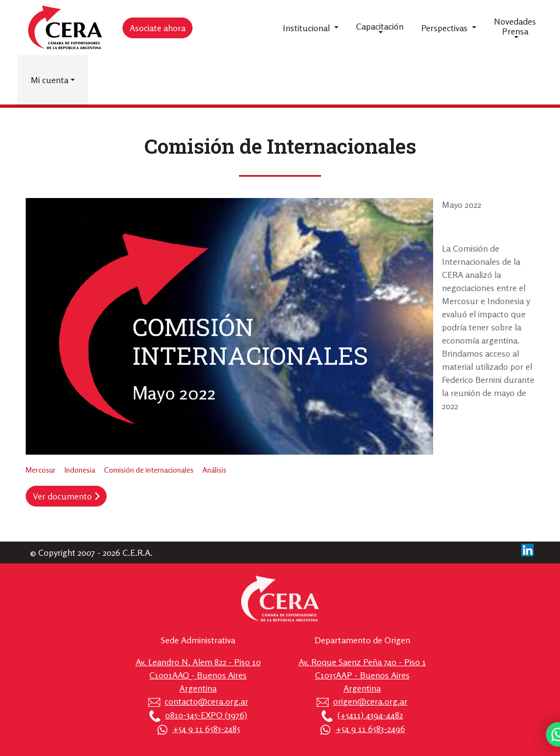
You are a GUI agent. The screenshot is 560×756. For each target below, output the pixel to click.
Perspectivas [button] (445, 28)
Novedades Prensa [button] (515, 26)
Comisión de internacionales (149, 470)
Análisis (214, 470)
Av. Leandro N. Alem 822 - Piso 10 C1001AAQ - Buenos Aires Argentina (198, 675)
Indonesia (80, 470)
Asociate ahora (157, 28)
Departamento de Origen (362, 640)
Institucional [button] (307, 28)
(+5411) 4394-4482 (370, 715)
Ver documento (66, 496)
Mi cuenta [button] (49, 80)
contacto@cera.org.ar (206, 701)
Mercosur (41, 470)
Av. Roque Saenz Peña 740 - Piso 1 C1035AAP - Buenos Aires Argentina (362, 675)
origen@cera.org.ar (370, 701)
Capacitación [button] (380, 26)
